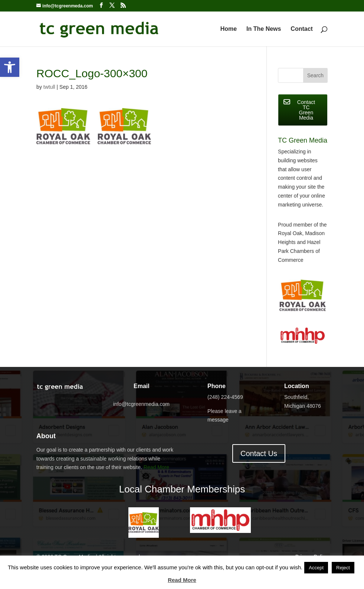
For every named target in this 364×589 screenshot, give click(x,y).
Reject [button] (343, 568)
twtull (49, 87)
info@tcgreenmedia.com (141, 404)
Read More (156, 467)
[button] (10, 67)
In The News (264, 29)
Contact (302, 29)
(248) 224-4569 (225, 397)
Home (229, 29)
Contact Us (259, 453)
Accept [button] (316, 568)
